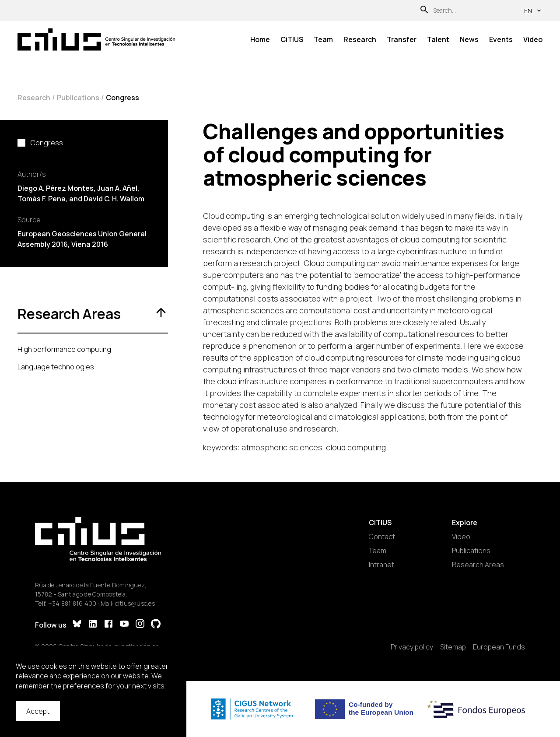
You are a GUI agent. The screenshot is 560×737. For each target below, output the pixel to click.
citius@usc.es (135, 603)
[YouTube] (124, 625)
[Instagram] (140, 625)
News (469, 39)
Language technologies (56, 367)
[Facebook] (108, 625)
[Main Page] (96, 39)
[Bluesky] (77, 625)
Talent (438, 39)
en (533, 11)
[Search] (424, 11)
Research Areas (478, 565)
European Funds (499, 647)
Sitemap (453, 647)
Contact (382, 537)
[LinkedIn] (93, 625)
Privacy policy (412, 647)
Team (323, 39)
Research (360, 39)
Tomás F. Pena (42, 199)
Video (533, 39)
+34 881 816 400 (72, 603)
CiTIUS (292, 39)
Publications (78, 98)
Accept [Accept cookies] (38, 711)
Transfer (402, 39)
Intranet (381, 565)
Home (260, 39)
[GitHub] (156, 625)
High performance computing (64, 349)
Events (501, 39)
